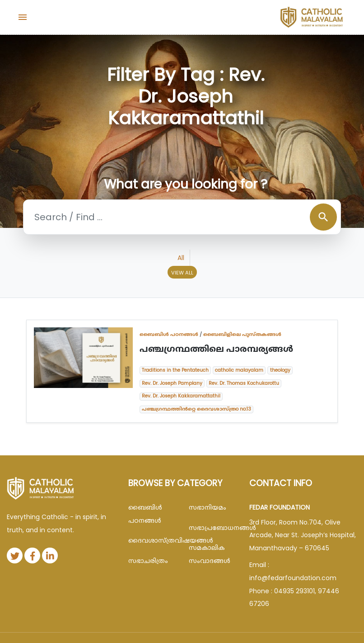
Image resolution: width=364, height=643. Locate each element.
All (181, 258)
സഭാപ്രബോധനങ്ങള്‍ (212, 528)
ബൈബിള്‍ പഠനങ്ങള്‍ (169, 334)
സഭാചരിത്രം (148, 561)
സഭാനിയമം (208, 507)
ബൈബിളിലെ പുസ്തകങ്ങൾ (242, 334)
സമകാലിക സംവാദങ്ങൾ (210, 554)
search (323, 217)
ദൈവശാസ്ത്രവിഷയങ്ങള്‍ (152, 540)
